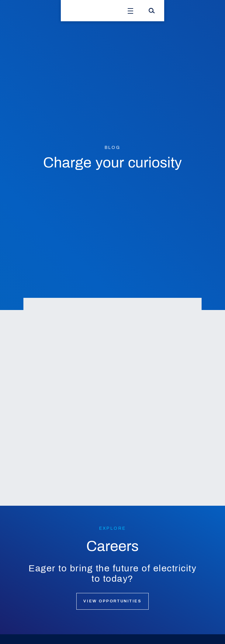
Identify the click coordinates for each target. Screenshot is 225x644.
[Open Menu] (130, 11)
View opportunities (112, 601)
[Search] (152, 11)
